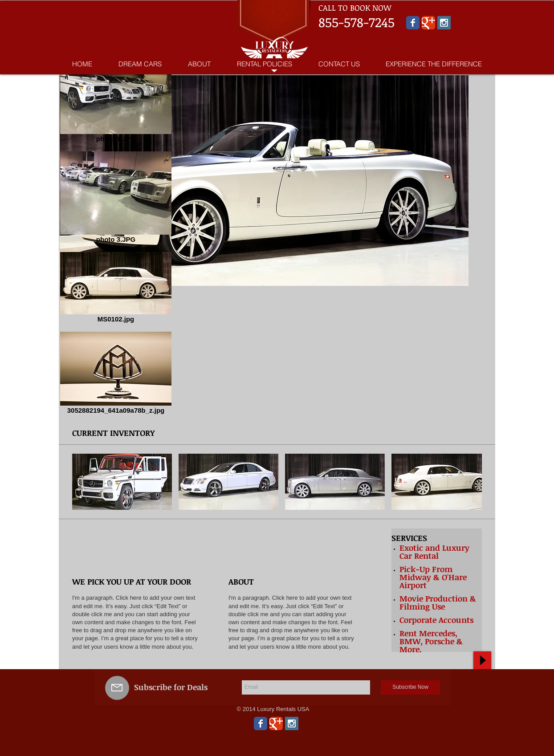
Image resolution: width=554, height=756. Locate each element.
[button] (122, 482)
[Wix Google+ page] (428, 23)
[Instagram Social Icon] (444, 23)
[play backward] (83, 482)
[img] (155, 545)
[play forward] (471, 482)
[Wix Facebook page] (413, 23)
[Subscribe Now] (410, 687)
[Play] (482, 660)
